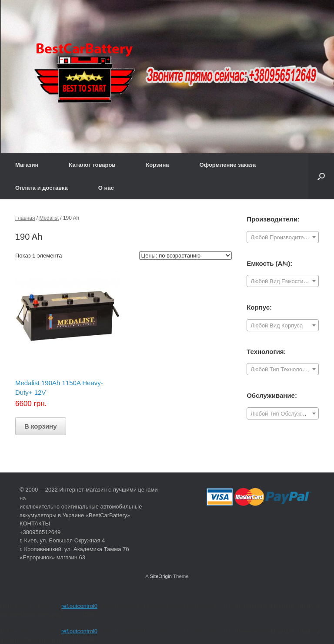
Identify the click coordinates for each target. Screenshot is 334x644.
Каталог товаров (92, 165)
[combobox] (283, 237)
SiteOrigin (161, 576)
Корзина (157, 165)
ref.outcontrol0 (79, 606)
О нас (106, 188)
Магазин (27, 165)
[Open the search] (321, 176)
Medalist (49, 218)
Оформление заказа (228, 165)
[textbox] (283, 238)
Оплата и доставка (42, 188)
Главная (25, 218)
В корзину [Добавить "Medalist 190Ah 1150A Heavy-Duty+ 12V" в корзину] (41, 426)
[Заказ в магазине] (185, 256)
